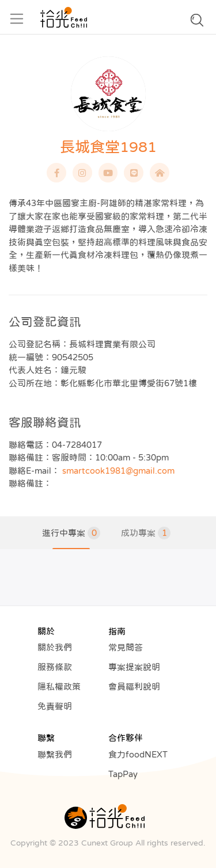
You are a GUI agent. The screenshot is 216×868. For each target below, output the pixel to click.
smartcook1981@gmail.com (118, 471)
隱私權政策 (59, 686)
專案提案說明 (134, 667)
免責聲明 (55, 706)
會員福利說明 (134, 686)
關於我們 (55, 647)
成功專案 (146, 533)
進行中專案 (71, 533)
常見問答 (126, 647)
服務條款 (55, 667)
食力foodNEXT (138, 754)
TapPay (123, 774)
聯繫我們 (55, 754)
